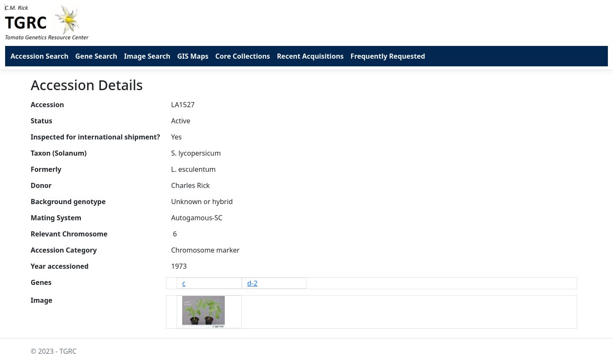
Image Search (147, 56)
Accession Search (40, 56)
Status (42, 121)
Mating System (56, 218)
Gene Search (96, 56)
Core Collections (243, 56)
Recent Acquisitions (310, 56)
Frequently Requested (388, 56)
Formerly (46, 169)
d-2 (252, 283)
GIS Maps (193, 56)
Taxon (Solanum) (59, 153)
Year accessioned (60, 266)
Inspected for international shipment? (95, 137)
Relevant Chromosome (69, 234)
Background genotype (68, 202)
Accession (47, 105)
